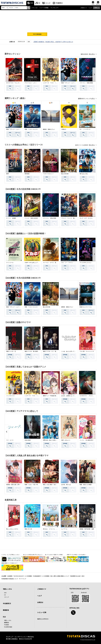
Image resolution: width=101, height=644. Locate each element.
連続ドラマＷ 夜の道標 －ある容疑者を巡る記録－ (39, 351)
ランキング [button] (54, 8)
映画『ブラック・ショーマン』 (70, 83)
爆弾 (7, 174)
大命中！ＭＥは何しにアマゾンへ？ (34, 263)
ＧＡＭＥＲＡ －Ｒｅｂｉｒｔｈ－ (89, 396)
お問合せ (40, 602)
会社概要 (4, 576)
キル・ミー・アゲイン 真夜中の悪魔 (71, 263)
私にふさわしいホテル (12, 529)
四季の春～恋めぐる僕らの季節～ (52, 440)
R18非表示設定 (8, 627)
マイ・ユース (10, 440)
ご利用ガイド (84, 8)
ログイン (98, 4)
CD (39, 3)
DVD (32, 3)
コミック (48, 3)
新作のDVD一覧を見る (88, 54)
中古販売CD (59, 3)
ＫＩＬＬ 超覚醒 (11, 218)
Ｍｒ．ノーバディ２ (85, 129)
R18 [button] (96, 8)
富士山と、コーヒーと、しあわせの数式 (54, 529)
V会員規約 (10, 576)
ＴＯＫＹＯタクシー (48, 174)
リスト (93, 4)
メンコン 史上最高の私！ (87, 440)
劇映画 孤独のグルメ (49, 129)
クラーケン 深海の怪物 (86, 83)
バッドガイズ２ (10, 396)
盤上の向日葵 (65, 174)
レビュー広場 (42, 612)
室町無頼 (27, 174)
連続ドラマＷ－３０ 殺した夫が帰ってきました (56, 351)
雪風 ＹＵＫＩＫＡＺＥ (31, 129)
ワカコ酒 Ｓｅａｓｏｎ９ (87, 351)
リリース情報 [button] (44, 8)
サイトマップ (22, 579)
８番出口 (64, 129)
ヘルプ (90, 8)
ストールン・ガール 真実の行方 (52, 263)
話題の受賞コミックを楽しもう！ (10, 563)
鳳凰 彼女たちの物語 (86, 485)
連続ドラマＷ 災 (11, 351)
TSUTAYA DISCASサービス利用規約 (23, 576)
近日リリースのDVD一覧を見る (85, 145)
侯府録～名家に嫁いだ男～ (13, 485)
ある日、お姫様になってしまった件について (73, 396)
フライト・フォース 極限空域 (70, 218)
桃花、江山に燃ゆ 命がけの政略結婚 (53, 485)
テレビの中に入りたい (86, 263)
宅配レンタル (8, 620)
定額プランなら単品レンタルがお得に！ (77, 555)
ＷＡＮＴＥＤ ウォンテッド (14, 83)
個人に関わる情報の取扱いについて (60, 576)
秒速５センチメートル (86, 307)
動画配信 (6, 610)
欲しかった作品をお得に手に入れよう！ (33, 555)
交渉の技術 (28, 440)
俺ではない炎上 (84, 174)
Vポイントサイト (43, 619)
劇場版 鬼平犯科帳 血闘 (87, 529)
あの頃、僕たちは (66, 485)
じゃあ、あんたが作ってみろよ (70, 351)
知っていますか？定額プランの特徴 (54, 555)
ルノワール (64, 529)
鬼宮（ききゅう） (66, 440)
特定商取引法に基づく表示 (77, 576)
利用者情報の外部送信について (10, 579)
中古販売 (7, 625)
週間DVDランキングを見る (87, 99)
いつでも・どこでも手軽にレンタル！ (11, 555)
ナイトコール (10, 263)
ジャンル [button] (34, 8)
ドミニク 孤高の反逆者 (31, 218)
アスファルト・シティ (31, 83)
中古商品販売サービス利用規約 (41, 576)
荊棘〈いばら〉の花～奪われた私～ (34, 485)
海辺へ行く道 (28, 529)
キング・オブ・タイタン (86, 218)
